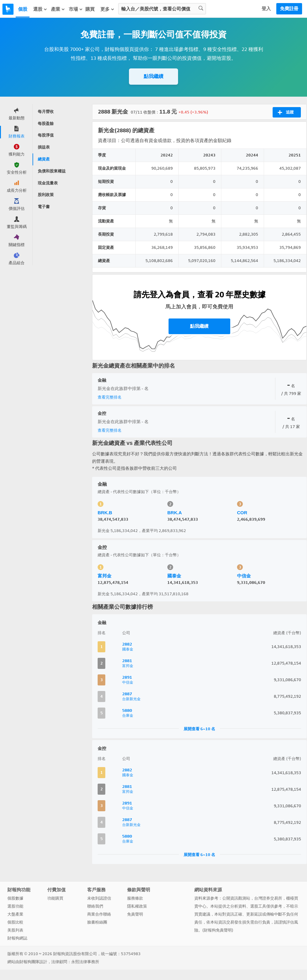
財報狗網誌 (17, 938)
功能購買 (55, 898)
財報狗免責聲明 (218, 930)
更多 (107, 9)
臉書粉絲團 (97, 922)
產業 (58, 9)
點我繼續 (153, 76)
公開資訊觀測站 (236, 898)
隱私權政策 (137, 906)
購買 (90, 9)
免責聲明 (135, 914)
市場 (76, 9)
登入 (266, 9)
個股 (23, 9)
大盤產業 (15, 914)
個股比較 (15, 922)
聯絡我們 (95, 906)
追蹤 (286, 112)
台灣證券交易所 (268, 898)
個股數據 (15, 898)
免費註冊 (289, 9)
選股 (40, 9)
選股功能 (15, 906)
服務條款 (135, 898)
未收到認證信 (99, 898)
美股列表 (15, 930)
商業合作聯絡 (99, 914)
